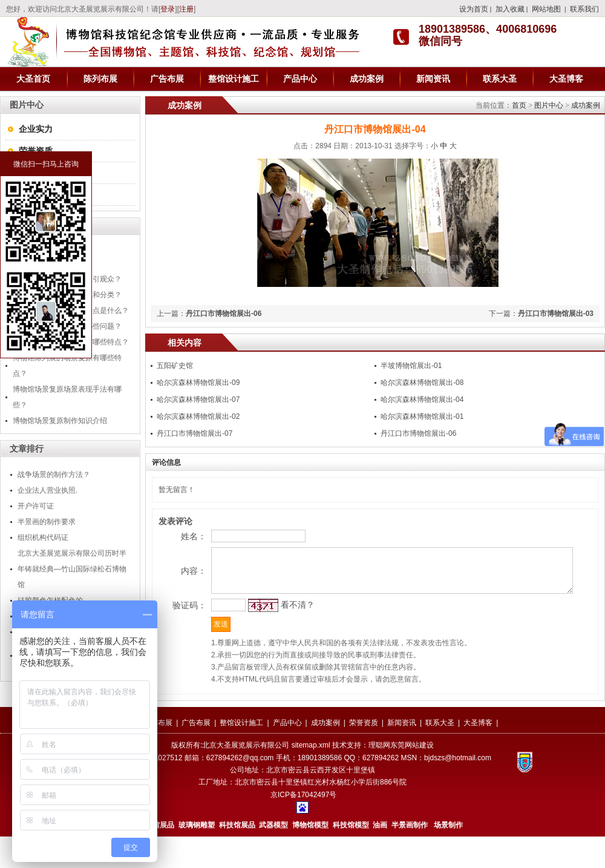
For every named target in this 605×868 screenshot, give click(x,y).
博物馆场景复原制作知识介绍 (60, 421)
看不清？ (276, 631)
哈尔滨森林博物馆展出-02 (198, 416)
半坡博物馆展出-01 (411, 366)
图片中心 (549, 105)
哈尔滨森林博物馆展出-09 (198, 383)
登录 (168, 9)
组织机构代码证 (43, 538)
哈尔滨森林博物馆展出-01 (422, 416)
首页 (519, 105)
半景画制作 (410, 856)
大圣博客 (566, 79)
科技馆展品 (237, 856)
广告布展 (167, 79)
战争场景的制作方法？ (54, 475)
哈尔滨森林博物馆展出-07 (198, 399)
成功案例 (367, 79)
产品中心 (300, 79)
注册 (186, 9)
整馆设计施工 (234, 79)
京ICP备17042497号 (303, 826)
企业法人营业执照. (47, 490)
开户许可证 (36, 506)
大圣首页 (33, 79)
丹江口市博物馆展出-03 (556, 314)
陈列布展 (100, 79)
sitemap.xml (311, 777)
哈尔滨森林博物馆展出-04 (422, 399)
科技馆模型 (352, 856)
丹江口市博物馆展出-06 (224, 314)
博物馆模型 (310, 856)
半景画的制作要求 (47, 522)
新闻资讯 (433, 79)
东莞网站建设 (412, 777)
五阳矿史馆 (175, 366)
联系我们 (584, 9)
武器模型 (274, 856)
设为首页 (474, 9)
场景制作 (447, 856)
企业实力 (36, 129)
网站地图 (546, 9)
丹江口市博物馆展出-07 (195, 433)
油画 (380, 856)
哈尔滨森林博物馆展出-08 (422, 383)
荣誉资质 (36, 151)
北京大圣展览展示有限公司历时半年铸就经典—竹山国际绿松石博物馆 (72, 569)
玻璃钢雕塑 (197, 856)
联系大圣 (500, 79)
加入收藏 (510, 9)
